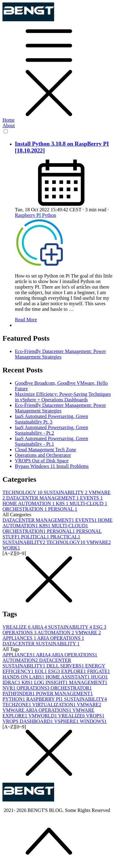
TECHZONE (17, 705)
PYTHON (14, 699)
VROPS (95, 716)
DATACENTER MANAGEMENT (43, 498)
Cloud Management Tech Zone (45, 450)
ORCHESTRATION (25, 509)
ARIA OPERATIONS (61, 638)
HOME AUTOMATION (29, 503)
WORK (11, 548)
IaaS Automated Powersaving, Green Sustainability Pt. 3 (51, 419)
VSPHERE (67, 721)
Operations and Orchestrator (43, 455)
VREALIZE (17, 627)
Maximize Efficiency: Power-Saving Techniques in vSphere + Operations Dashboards (63, 397)
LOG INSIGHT (52, 682)
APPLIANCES (20, 638)
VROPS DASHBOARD (28, 721)
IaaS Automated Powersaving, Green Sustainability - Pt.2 (51, 430)
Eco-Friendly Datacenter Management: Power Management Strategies (60, 354)
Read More (26, 320)
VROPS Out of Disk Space (42, 461)
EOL (41, 671)
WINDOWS (93, 721)
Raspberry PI (28, 215)
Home (9, 120)
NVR (10, 688)
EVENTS (91, 498)
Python (49, 215)
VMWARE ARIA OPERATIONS (37, 710)
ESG (100, 627)
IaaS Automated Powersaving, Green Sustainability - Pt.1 (51, 441)
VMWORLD (43, 716)
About (9, 126)
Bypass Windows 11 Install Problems (52, 466)
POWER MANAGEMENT (64, 694)
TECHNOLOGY (23, 492)
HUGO (99, 677)
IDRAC (12, 682)
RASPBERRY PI (45, 699)
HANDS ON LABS (24, 677)
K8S (63, 503)
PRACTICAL (65, 537)
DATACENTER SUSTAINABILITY (41, 644)
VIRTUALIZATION (54, 705)
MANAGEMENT (88, 682)
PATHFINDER (19, 694)
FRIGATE (99, 671)
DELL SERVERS (66, 666)
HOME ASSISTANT (68, 677)
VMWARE (99, 542)
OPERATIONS (20, 633)
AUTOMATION (56, 633)
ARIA (40, 627)
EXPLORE (74, 671)
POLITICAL (36, 537)
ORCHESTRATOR (71, 688)
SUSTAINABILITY (66, 492)
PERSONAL (63, 509)
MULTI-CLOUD (88, 503)
